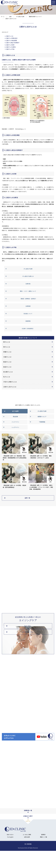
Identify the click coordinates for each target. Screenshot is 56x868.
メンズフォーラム (27, 632)
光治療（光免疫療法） (28, 329)
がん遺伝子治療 (28, 269)
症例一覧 (27, 498)
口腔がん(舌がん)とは (10, 387)
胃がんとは (7, 347)
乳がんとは (7, 377)
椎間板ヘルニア (42, 417)
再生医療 (15, 417)
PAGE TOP (28, 837)
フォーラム (27, 626)
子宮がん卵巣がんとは (10, 382)
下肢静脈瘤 (42, 422)
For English (10, 853)
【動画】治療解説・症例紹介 (28, 299)
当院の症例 (27, 853)
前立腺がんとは (8, 372)
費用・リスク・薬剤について (28, 291)
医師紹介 (44, 851)
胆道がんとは (7, 362)
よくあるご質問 (27, 851)
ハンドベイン (15, 422)
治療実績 (28, 306)
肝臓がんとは (7, 352)
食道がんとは (7, 367)
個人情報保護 (28, 860)
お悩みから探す (28, 832)
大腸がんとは (7, 357)
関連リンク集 (44, 853)
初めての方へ (10, 851)
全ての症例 (15, 411)
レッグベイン (15, 427)
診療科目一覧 (28, 826)
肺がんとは (7, 342)
